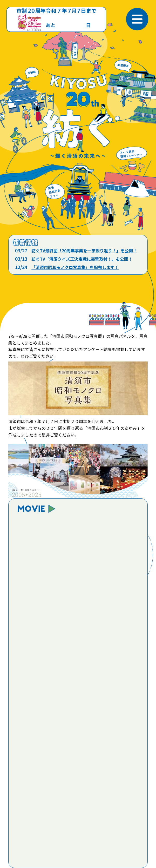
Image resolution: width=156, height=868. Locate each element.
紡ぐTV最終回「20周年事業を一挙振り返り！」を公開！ (84, 251)
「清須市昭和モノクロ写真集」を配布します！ (75, 267)
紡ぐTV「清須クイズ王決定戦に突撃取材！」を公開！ (82, 259)
